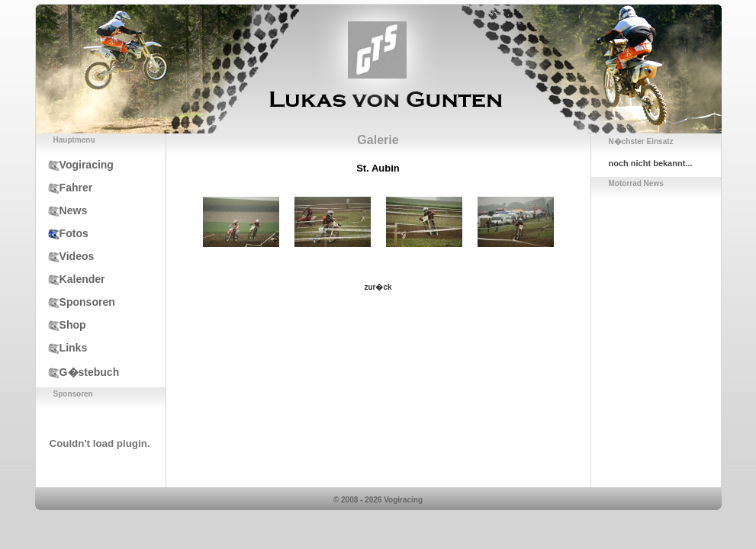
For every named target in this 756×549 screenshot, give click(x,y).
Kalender (71, 279)
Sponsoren (76, 302)
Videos (65, 256)
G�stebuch (78, 372)
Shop (61, 325)
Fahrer (64, 188)
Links (62, 348)
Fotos (62, 233)
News (62, 210)
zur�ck (378, 287)
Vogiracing (75, 165)
